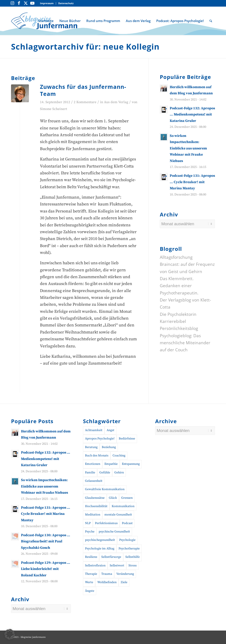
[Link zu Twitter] (26, 3)
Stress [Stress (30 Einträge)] (133, 566)
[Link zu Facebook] (19, 3)
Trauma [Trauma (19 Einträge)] (107, 574)
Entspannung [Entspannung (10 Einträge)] (131, 464)
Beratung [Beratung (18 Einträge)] (91, 447)
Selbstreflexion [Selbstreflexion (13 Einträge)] (95, 566)
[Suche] (211, 21)
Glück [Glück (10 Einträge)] (113, 498)
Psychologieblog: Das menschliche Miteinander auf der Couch (185, 343)
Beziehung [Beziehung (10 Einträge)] (109, 447)
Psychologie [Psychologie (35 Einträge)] (127, 540)
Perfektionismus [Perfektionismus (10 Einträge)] (106, 523)
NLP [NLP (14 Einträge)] (88, 523)
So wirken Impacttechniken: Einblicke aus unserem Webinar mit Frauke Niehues (188, 148)
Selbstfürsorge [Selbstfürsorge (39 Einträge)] (111, 557)
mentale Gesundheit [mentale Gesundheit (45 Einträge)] (118, 515)
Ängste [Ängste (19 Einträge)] (90, 591)
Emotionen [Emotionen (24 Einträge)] (93, 464)
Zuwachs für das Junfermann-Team (83, 90)
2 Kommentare (85, 102)
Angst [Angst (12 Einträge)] (110, 430)
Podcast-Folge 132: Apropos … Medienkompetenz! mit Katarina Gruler (192, 114)
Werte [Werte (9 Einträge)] (89, 582)
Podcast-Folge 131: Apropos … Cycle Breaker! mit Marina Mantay (192, 182)
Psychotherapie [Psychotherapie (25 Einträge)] (129, 549)
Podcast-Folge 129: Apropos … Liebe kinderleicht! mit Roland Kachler (46, 569)
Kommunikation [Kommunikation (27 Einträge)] (123, 506)
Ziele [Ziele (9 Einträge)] (124, 582)
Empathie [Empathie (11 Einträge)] (111, 464)
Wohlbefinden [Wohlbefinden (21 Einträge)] (107, 582)
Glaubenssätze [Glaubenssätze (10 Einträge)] (95, 498)
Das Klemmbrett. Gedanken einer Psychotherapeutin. (179, 286)
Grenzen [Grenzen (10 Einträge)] (127, 498)
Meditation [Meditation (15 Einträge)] (93, 515)
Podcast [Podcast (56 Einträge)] (127, 523)
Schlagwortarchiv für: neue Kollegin (85, 47)
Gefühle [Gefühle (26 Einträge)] (105, 473)
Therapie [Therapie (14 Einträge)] (91, 574)
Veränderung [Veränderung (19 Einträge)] (125, 574)
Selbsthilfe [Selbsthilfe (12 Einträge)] (133, 557)
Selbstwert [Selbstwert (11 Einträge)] (117, 566)
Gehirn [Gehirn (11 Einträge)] (119, 473)
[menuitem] (47, 3)
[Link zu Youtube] (32, 3)
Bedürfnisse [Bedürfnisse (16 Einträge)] (127, 439)
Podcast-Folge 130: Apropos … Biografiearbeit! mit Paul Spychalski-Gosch (46, 541)
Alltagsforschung (176, 257)
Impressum (47, 3)
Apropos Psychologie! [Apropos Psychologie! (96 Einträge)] (100, 439)
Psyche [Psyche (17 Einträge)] (90, 532)
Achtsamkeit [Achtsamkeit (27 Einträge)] (94, 430)
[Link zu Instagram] (12, 3)
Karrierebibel (173, 321)
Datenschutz (66, 3)
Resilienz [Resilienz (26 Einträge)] (91, 557)
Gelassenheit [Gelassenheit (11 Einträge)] (94, 481)
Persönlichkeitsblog (179, 328)
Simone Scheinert (54, 109)
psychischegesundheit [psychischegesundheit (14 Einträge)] (100, 540)
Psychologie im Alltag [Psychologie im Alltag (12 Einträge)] (100, 549)
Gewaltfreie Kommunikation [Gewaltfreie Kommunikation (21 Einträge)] (105, 489)
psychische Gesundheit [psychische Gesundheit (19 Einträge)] (114, 532)
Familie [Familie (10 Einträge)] (90, 473)
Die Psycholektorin (178, 314)
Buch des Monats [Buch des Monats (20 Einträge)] (97, 456)
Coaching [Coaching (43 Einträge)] (119, 456)
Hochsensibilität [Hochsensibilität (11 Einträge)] (96, 506)
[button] (10, 634)
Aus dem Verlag (116, 102)
